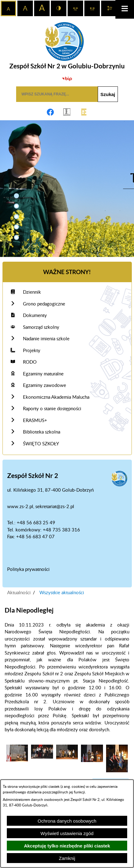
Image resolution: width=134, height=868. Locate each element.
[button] (16, 196)
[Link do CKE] (84, 112)
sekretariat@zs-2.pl (55, 507)
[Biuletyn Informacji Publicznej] (67, 79)
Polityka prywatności (28, 569)
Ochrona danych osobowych (67, 821)
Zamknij (67, 858)
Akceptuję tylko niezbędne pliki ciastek (67, 846)
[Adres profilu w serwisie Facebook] (50, 112)
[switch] (75, 8)
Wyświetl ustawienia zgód (67, 833)
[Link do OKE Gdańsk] (67, 112)
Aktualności (19, 593)
